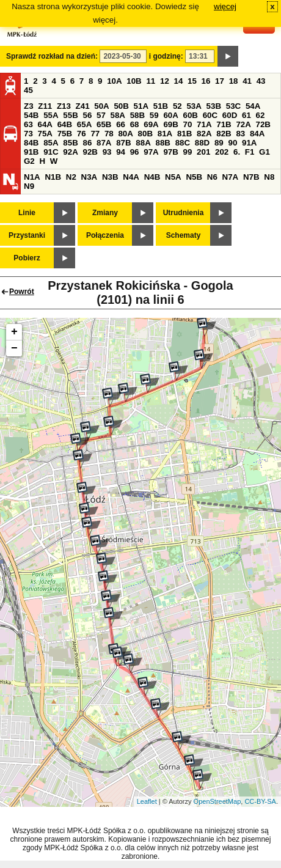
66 (121, 124)
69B (170, 124)
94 (121, 152)
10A (114, 81)
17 (220, 81)
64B (65, 124)
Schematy (184, 235)
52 (177, 106)
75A (45, 134)
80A (125, 134)
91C (51, 152)
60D (230, 115)
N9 (29, 186)
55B (70, 115)
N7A (231, 177)
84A (257, 134)
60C (210, 115)
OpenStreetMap (217, 801)
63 (28, 124)
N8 (269, 177)
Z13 (64, 106)
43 (261, 81)
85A (51, 143)
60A (170, 115)
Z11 (45, 106)
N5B (194, 177)
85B (70, 143)
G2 (29, 161)
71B (224, 124)
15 (192, 81)
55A (51, 115)
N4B (152, 177)
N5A (173, 177)
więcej (225, 6)
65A (84, 124)
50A (101, 106)
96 (135, 152)
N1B (53, 177)
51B (161, 106)
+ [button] (14, 332)
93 (107, 152)
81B (184, 134)
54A (253, 106)
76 (82, 134)
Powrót (22, 292)
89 (219, 143)
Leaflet (147, 801)
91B (31, 152)
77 (95, 134)
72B (263, 124)
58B (137, 115)
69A (151, 124)
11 (151, 81)
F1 (250, 152)
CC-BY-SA (260, 801)
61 (246, 115)
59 (154, 115)
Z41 (83, 106)
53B (214, 106)
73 (28, 134)
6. (237, 152)
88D (202, 143)
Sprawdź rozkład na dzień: (52, 56)
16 (206, 81)
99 (188, 152)
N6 (212, 177)
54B (31, 115)
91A (249, 143)
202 (222, 152)
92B (90, 152)
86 (87, 143)
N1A (32, 177)
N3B (110, 177)
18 (234, 81)
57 (101, 115)
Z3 (29, 106)
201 (203, 152)
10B (134, 81)
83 (240, 134)
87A (104, 143)
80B (145, 134)
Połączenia (105, 235)
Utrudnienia (184, 213)
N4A (131, 177)
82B (224, 134)
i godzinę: (166, 56)
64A (45, 124)
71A (204, 124)
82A (204, 134)
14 (179, 81)
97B (170, 152)
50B (121, 106)
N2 (71, 177)
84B (31, 143)
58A (118, 115)
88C (183, 143)
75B (65, 134)
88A (143, 143)
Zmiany (105, 213)
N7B (251, 177)
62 (261, 115)
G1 (265, 152)
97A (151, 152)
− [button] (14, 348)
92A (70, 152)
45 (28, 90)
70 (188, 124)
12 (165, 81)
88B (162, 143)
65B (104, 124)
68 (135, 124)
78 (109, 134)
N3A (89, 177)
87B (123, 143)
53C (233, 106)
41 (247, 81)
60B (191, 115)
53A (194, 106)
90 (232, 143)
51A (141, 106)
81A (165, 134)
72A (243, 124)
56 (87, 115)
